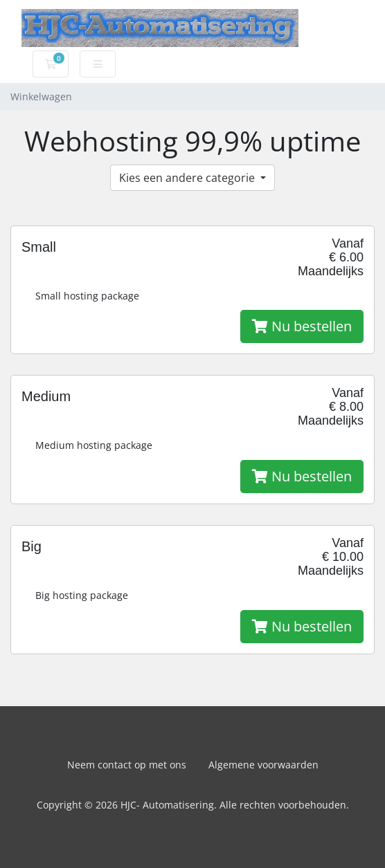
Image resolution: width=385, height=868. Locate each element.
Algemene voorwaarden (263, 765)
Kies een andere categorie (188, 178)
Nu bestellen (302, 326)
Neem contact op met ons (127, 765)
